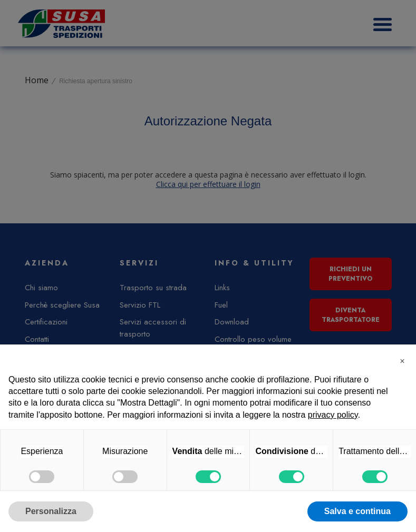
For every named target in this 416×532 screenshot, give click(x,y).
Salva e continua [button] (357, 511)
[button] (402, 361)
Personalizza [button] (51, 511)
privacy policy (333, 415)
